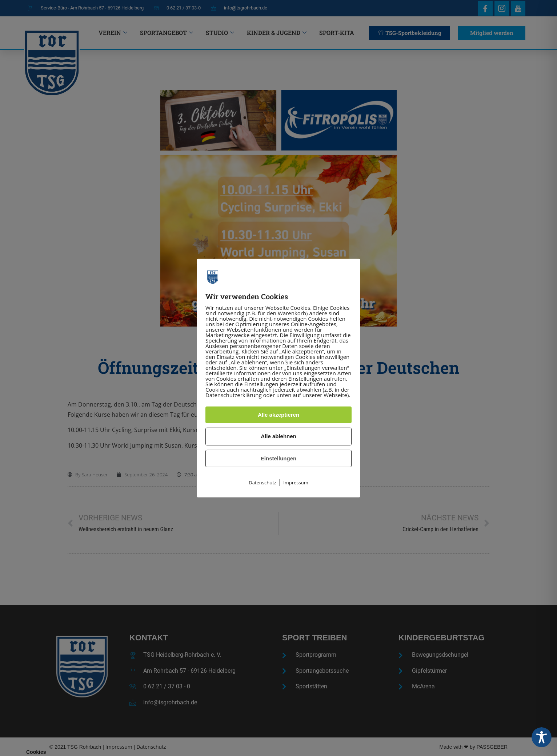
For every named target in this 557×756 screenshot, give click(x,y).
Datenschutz (263, 483)
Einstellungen (278, 458)
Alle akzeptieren (278, 415)
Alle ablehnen (278, 436)
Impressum (296, 483)
